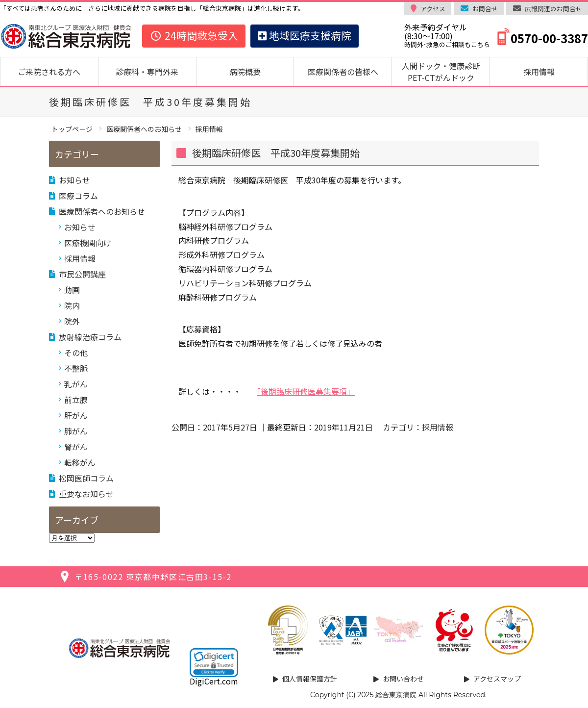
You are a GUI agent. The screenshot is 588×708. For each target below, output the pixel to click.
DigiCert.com (214, 681)
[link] (214, 662)
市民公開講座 (82, 274)
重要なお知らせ (86, 494)
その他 (76, 353)
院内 (72, 305)
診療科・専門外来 (147, 72)
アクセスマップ (497, 679)
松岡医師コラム (86, 478)
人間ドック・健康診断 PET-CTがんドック (445, 72)
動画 (72, 290)
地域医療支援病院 (305, 35)
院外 (72, 321)
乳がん (76, 384)
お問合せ (485, 9)
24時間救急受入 (194, 35)
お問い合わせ (403, 679)
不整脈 (76, 368)
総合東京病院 (396, 695)
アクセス (433, 9)
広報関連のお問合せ (553, 9)
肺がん (76, 431)
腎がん (76, 447)
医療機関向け (88, 243)
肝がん (76, 415)
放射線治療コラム (90, 337)
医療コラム (78, 196)
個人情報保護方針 (310, 679)
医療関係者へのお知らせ (102, 211)
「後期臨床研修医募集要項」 (306, 391)
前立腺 (76, 400)
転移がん (80, 462)
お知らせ (74, 180)
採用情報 (539, 72)
